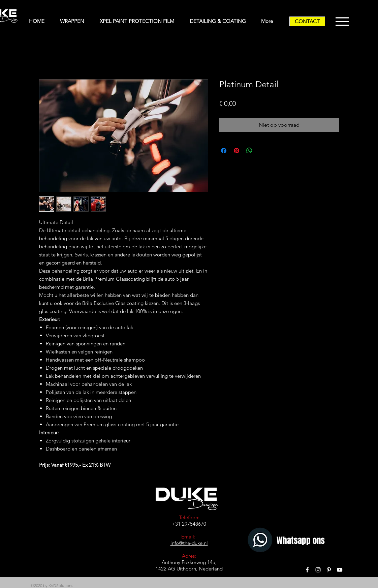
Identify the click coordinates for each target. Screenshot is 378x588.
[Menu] (342, 21)
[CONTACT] (307, 21)
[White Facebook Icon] (307, 570)
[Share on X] (262, 151)
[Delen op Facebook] (224, 151)
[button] (75, 21)
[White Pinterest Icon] (329, 570)
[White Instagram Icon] (318, 570)
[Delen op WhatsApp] (249, 151)
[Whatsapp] (261, 541)
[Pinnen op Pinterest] (237, 151)
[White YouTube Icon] (340, 570)
